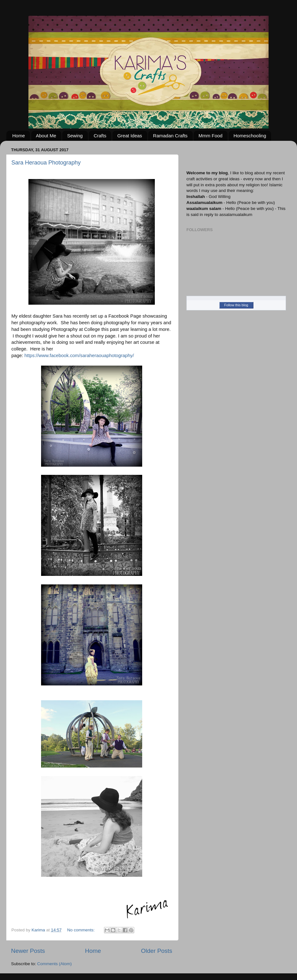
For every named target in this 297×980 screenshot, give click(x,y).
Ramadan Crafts (170, 136)
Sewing (75, 136)
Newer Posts (28, 951)
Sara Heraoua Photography (46, 163)
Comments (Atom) (55, 964)
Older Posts (157, 951)
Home (19, 136)
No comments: (81, 930)
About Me (46, 136)
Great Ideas (130, 136)
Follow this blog (236, 305)
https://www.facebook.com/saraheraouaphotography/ (79, 356)
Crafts (100, 136)
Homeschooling (250, 136)
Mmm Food (210, 136)
